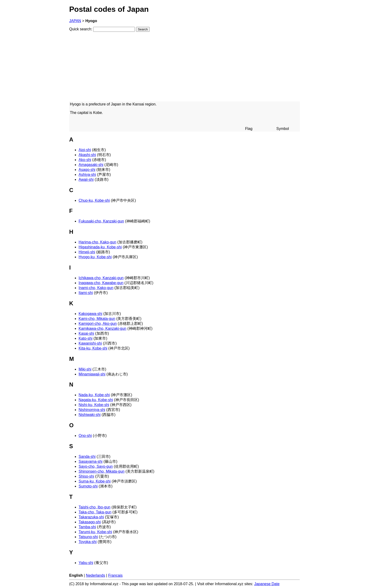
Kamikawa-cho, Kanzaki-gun (102, 328)
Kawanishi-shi (90, 343)
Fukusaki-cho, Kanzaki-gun (101, 221)
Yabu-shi (86, 563)
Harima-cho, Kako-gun (97, 242)
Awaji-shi (86, 179)
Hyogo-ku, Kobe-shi (95, 257)
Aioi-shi (85, 150)
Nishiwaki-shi (90, 415)
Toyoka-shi (88, 542)
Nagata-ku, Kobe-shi (96, 400)
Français (115, 575)
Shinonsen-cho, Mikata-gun (102, 471)
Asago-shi (87, 170)
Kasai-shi (86, 333)
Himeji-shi (87, 252)
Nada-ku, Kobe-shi (94, 395)
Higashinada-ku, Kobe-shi (100, 247)
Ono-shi (85, 436)
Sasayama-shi (90, 461)
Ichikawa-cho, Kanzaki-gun (101, 278)
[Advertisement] (184, 68)
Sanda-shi (87, 457)
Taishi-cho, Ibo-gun (94, 507)
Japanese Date (267, 584)
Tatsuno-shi (88, 537)
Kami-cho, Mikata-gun (97, 319)
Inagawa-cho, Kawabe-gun (101, 283)
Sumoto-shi (88, 486)
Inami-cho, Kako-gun (96, 288)
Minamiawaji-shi (92, 374)
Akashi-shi (87, 155)
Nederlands (96, 575)
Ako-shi (85, 160)
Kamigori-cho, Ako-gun (98, 324)
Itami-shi (86, 293)
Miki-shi (85, 369)
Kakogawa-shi (90, 314)
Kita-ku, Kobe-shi (93, 348)
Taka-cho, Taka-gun (95, 512)
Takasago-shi (90, 522)
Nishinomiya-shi (92, 410)
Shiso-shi (86, 476)
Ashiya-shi (87, 175)
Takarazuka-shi (91, 517)
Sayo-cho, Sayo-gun (96, 466)
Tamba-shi (87, 527)
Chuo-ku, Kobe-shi (94, 200)
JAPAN (75, 21)
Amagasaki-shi (91, 165)
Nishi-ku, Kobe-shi (94, 405)
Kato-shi (86, 338)
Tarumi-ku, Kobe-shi (95, 532)
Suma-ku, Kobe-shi (95, 481)
